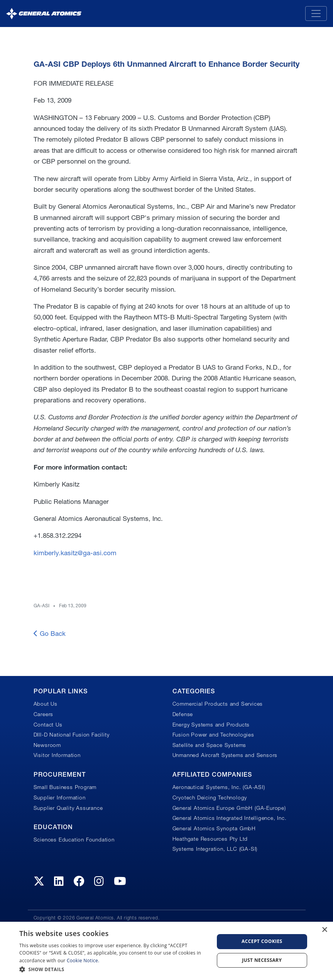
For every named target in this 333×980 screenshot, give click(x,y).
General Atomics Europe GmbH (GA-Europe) (229, 808)
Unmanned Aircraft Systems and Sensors (225, 755)
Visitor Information (57, 755)
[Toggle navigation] (316, 14)
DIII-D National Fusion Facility (72, 735)
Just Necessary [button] (262, 960)
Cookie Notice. (83, 961)
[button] (114, 969)
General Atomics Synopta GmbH (214, 828)
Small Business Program (65, 787)
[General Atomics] (44, 13)
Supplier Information (60, 798)
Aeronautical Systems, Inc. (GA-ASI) (219, 787)
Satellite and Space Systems (210, 745)
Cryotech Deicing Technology (210, 798)
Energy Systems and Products (211, 725)
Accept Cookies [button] (262, 941)
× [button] (324, 930)
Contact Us (48, 725)
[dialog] (166, 951)
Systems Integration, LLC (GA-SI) (215, 849)
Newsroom (47, 745)
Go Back (50, 633)
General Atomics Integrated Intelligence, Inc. (230, 818)
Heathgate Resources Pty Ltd (210, 839)
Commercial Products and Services (218, 704)
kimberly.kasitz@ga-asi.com (75, 553)
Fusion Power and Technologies (213, 735)
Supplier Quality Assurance (68, 808)
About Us (46, 704)
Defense (183, 714)
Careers (44, 714)
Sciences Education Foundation (74, 840)
